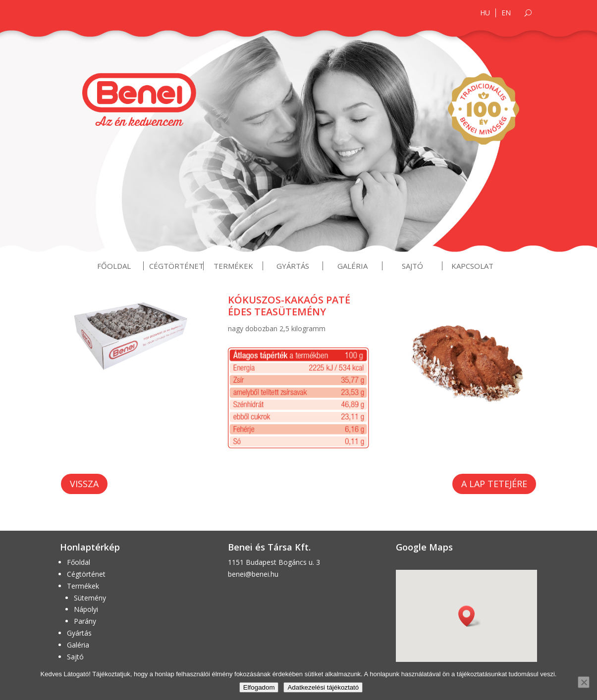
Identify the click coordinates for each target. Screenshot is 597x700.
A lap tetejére (494, 484)
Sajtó (412, 266)
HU (485, 13)
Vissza (84, 484)
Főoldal (114, 266)
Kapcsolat (472, 266)
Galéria (353, 266)
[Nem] (584, 682)
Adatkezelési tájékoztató (323, 687)
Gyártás (293, 266)
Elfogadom (259, 687)
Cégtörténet (176, 266)
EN (506, 13)
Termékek (233, 266)
